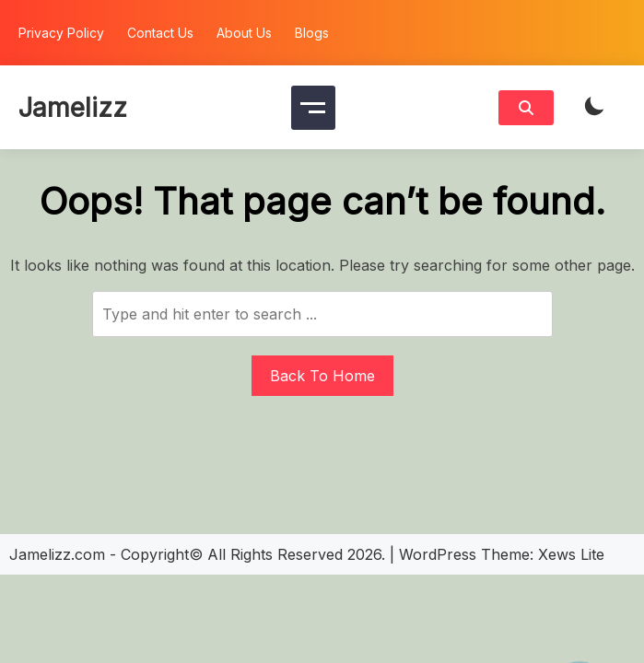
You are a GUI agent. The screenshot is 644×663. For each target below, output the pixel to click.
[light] (594, 107)
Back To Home (322, 376)
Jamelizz (73, 108)
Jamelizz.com (57, 554)
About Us (244, 33)
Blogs (312, 33)
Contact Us (160, 33)
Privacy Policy (61, 33)
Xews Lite (571, 554)
